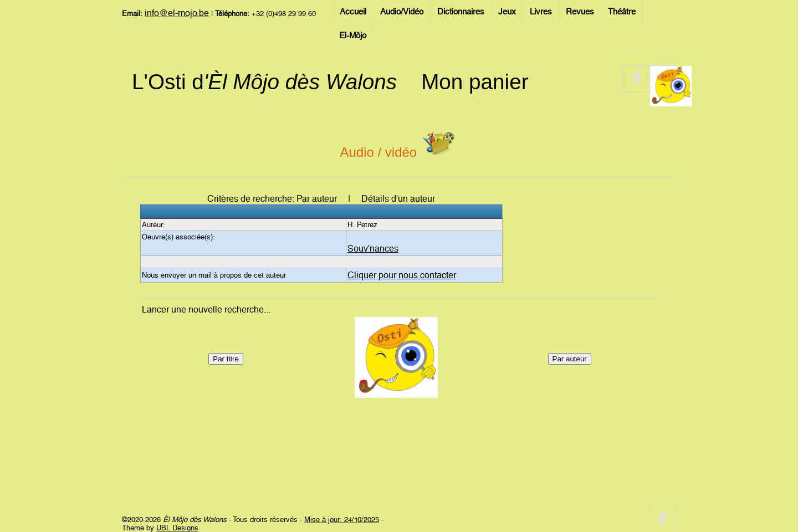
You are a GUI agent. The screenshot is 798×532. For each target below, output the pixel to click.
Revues (580, 12)
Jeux (507, 12)
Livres (541, 12)
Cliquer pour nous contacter (402, 275)
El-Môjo (353, 35)
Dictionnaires (461, 12)
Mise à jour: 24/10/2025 (342, 520)
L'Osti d (264, 82)
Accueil (353, 12)
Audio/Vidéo (402, 12)
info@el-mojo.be (177, 13)
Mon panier (475, 82)
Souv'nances (373, 249)
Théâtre (622, 12)
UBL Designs (177, 528)
